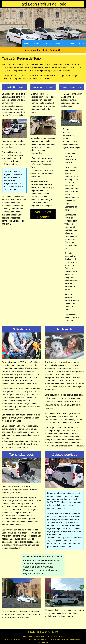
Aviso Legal (43, 642)
